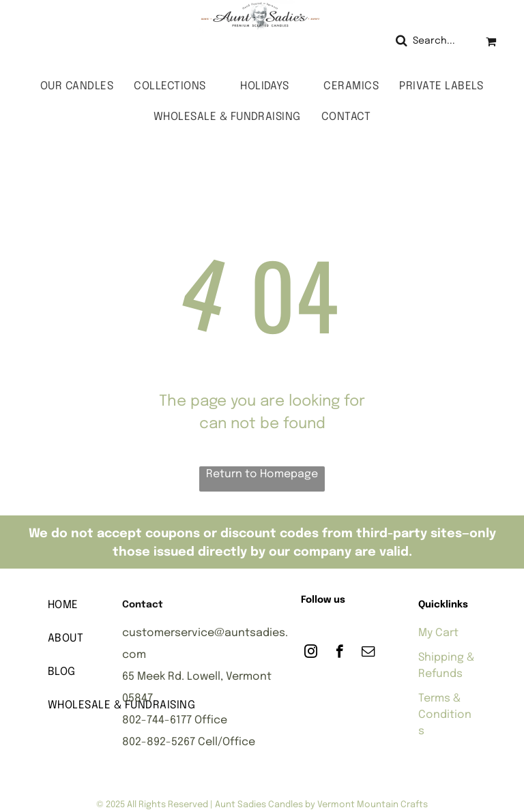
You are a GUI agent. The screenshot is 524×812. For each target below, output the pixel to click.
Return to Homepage (262, 474)
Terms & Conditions (445, 715)
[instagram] (311, 653)
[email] (368, 653)
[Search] (430, 41)
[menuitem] (77, 86)
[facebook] (339, 653)
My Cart (438, 633)
